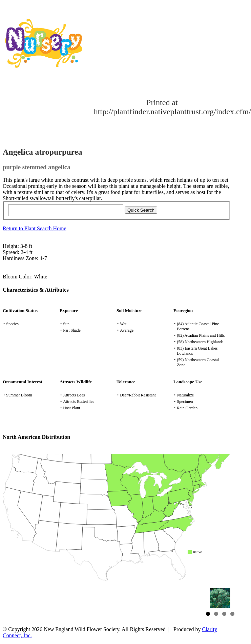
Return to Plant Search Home (35, 228)
